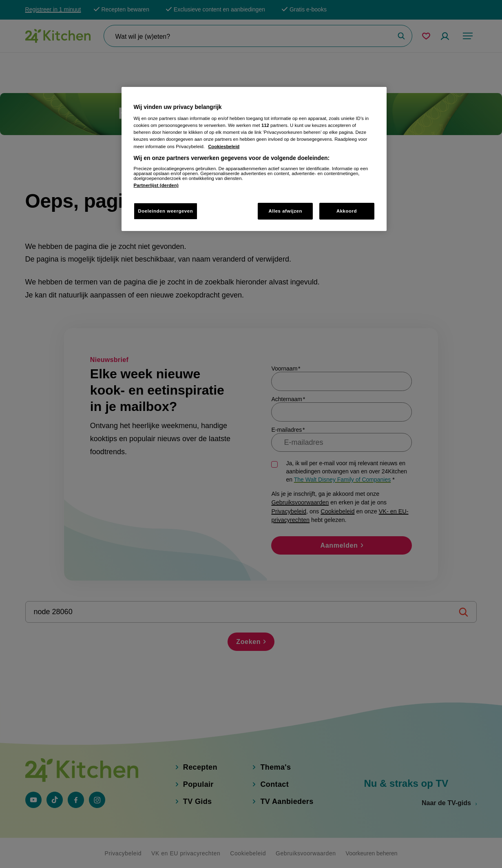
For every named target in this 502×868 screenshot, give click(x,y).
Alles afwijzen (285, 211)
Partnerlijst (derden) (156, 185)
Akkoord (347, 211)
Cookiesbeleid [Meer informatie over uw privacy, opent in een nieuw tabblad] (224, 147)
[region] (254, 159)
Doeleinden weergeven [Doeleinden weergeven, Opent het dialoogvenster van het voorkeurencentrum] (166, 211)
